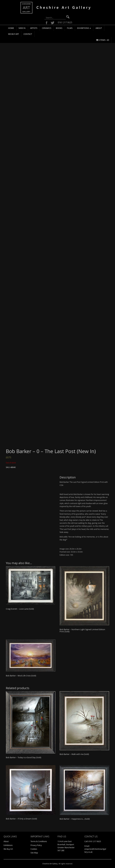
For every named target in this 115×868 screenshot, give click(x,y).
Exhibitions (84, 28)
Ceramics (47, 28)
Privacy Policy (36, 845)
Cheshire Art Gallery (50, 864)
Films (70, 28)
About (99, 28)
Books (59, 28)
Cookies (34, 849)
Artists (34, 28)
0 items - (103, 40)
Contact (28, 34)
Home (11, 28)
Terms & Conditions (39, 841)
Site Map (34, 853)
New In (22, 28)
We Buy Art (13, 34)
